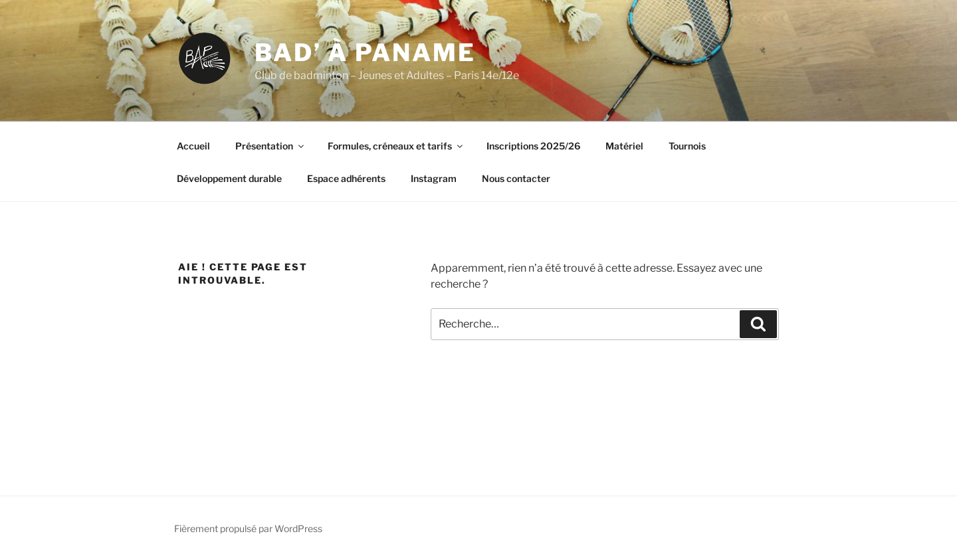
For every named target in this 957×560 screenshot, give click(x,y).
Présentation (270, 146)
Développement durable (229, 178)
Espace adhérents (346, 178)
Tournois (687, 146)
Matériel (624, 146)
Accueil (193, 146)
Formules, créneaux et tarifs (396, 146)
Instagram (434, 178)
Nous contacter (516, 178)
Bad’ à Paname (365, 52)
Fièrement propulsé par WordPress (248, 528)
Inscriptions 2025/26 (533, 146)
